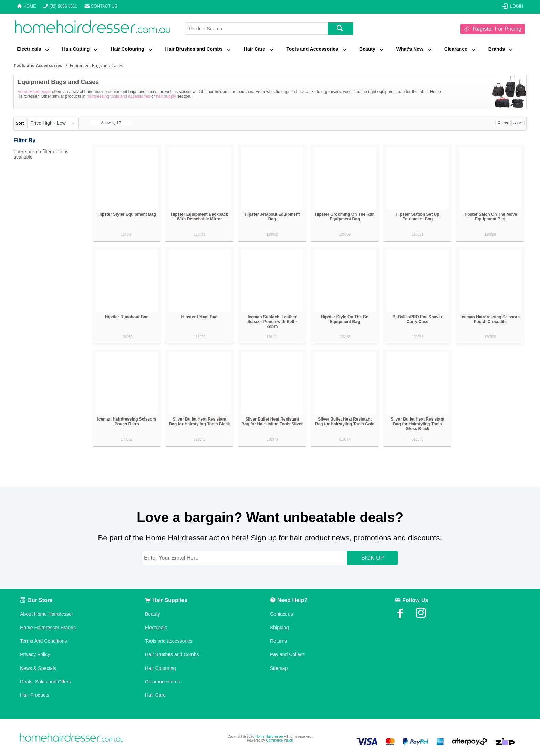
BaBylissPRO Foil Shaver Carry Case (418, 319)
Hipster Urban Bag (200, 317)
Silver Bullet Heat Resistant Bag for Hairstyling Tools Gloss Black (417, 424)
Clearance (456, 49)
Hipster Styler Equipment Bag (127, 214)
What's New (410, 49)
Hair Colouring (127, 49)
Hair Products (35, 695)
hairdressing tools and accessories (118, 96)
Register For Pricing (497, 29)
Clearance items (162, 682)
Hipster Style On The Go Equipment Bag (345, 319)
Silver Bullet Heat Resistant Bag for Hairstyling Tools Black (200, 422)
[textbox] (256, 29)
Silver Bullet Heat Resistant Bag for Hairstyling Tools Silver (272, 422)
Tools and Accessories (312, 49)
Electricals (29, 49)
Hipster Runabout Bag (127, 317)
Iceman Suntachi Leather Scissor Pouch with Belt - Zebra (272, 322)
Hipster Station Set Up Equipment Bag (418, 217)
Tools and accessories (169, 641)
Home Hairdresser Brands (48, 628)
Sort (20, 123)
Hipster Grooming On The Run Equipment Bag (345, 217)
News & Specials (38, 668)
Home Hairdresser (34, 92)
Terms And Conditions (43, 641)
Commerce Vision (279, 740)
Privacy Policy (35, 654)
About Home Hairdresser (46, 614)
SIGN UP (373, 558)
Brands (497, 49)
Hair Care (255, 49)
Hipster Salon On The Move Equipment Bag (490, 217)
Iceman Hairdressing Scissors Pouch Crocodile (490, 319)
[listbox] (53, 123)
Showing (111, 123)
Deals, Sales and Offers (45, 682)
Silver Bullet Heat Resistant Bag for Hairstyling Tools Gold (345, 422)
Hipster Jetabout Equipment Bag (272, 217)
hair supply (166, 96)
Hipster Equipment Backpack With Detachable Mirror (199, 217)
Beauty (367, 49)
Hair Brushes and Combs (194, 49)
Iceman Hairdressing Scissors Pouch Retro (127, 422)
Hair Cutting (76, 49)
